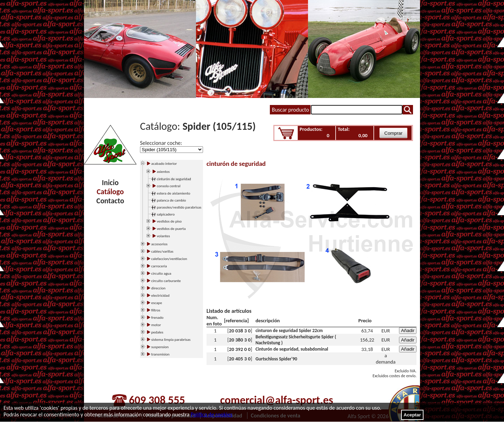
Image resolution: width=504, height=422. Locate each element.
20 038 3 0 (240, 331)
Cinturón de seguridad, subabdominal (292, 349)
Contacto (110, 201)
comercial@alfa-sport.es (277, 400)
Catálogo (110, 192)
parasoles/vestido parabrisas (179, 207)
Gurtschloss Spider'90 (276, 359)
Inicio (110, 183)
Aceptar (412, 415)
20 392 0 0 (240, 349)
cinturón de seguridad (174, 179)
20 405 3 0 (240, 359)
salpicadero (166, 214)
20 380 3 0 (240, 340)
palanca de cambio (171, 200)
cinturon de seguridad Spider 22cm (289, 330)
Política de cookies (212, 414)
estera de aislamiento (174, 193)
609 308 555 (157, 400)
